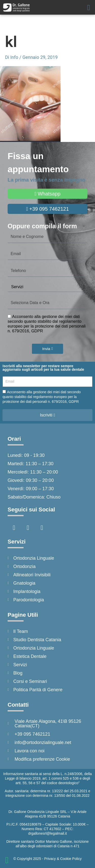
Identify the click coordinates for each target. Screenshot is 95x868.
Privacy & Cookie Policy (63, 859)
